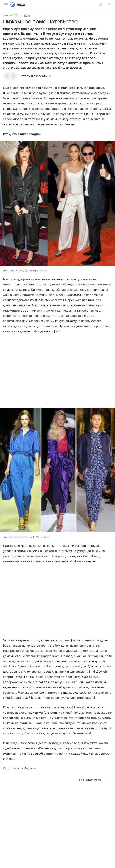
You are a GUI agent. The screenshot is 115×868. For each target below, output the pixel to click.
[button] (57, 204)
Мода (27, 15)
